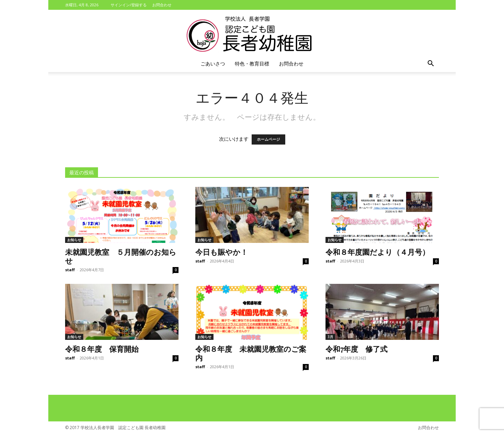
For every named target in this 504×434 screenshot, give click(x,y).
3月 (330, 337)
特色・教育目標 (252, 64)
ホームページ (268, 139)
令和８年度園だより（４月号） (377, 252)
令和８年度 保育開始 (102, 349)
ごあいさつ (213, 64)
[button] (430, 64)
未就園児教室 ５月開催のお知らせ (121, 256)
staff (70, 270)
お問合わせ (162, 5)
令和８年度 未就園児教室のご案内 (251, 353)
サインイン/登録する (129, 5)
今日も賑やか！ (222, 252)
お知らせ (74, 240)
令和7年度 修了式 (356, 349)
